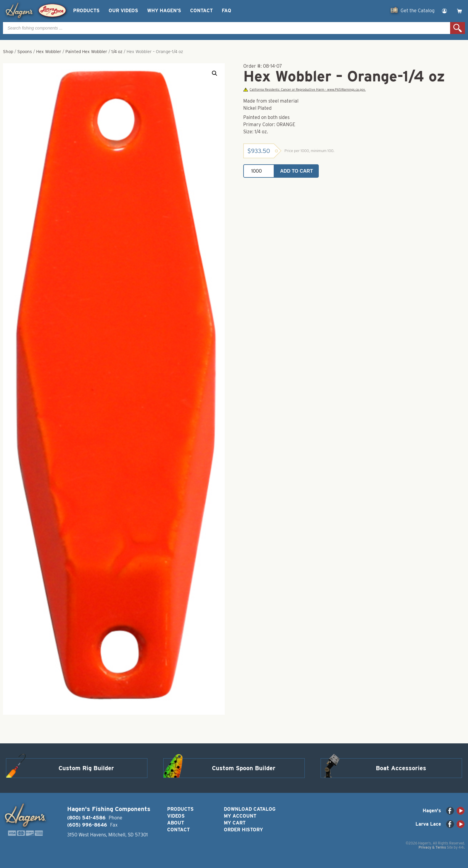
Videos (176, 816)
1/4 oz (117, 52)
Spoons (25, 52)
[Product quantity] (259, 171)
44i (461, 847)
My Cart (235, 823)
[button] (215, 73)
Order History (243, 830)
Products (86, 11)
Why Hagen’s (164, 11)
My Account (240, 816)
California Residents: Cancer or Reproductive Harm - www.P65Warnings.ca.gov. (304, 90)
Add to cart (297, 171)
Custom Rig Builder (86, 768)
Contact (201, 11)
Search (458, 28)
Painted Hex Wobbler (86, 52)
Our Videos (123, 11)
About (176, 823)
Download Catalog (250, 809)
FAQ (226, 11)
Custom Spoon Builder (244, 768)
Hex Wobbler (49, 52)
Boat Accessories (401, 768)
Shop (8, 52)
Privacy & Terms (432, 847)
